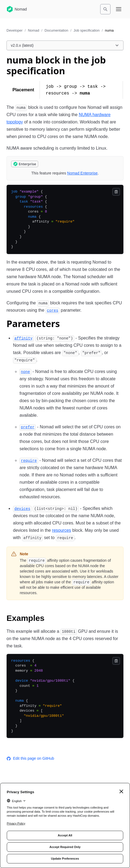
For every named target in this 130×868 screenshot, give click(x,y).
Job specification (87, 30)
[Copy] (116, 192)
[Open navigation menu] (119, 9)
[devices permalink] (22, 508)
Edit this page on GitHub (30, 758)
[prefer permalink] (28, 427)
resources (61, 530)
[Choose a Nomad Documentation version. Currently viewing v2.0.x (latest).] (65, 45)
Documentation (56, 30)
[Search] (105, 9)
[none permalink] (25, 371)
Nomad (34, 30)
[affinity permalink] (23, 338)
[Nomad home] (17, 9)
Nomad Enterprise (82, 173)
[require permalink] (29, 460)
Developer (14, 30)
